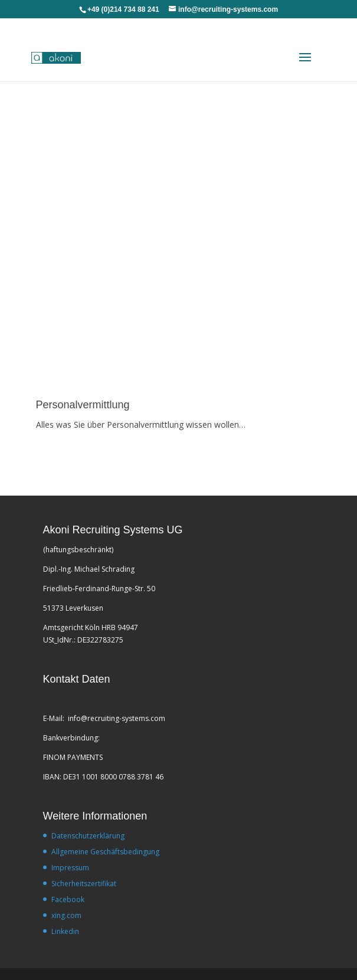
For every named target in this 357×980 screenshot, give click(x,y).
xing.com (66, 915)
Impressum (70, 868)
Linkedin (65, 931)
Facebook (68, 899)
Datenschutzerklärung (88, 836)
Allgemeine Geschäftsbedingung (105, 852)
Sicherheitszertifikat (84, 884)
